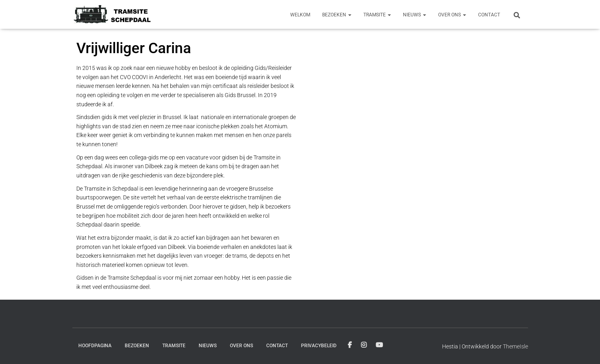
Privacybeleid (319, 346)
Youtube (379, 345)
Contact (489, 15)
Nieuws (415, 15)
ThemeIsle (515, 346)
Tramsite (377, 15)
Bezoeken (337, 15)
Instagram (364, 345)
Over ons (452, 15)
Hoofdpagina (95, 346)
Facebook (350, 345)
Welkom (300, 15)
